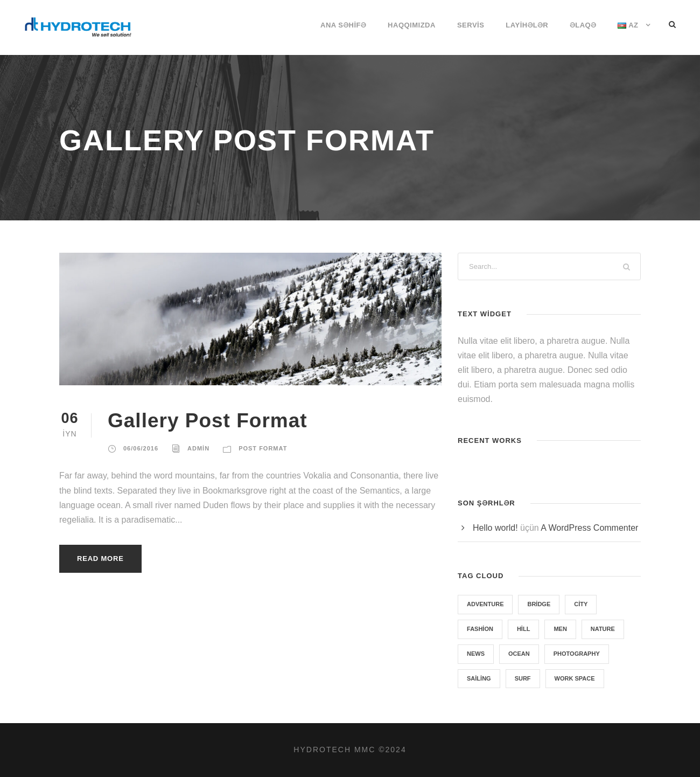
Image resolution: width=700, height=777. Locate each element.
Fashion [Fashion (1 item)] (480, 629)
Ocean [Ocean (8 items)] (519, 654)
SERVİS (471, 25)
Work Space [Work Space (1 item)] (575, 678)
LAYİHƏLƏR (527, 25)
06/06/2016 (141, 448)
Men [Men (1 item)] (560, 629)
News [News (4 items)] (476, 654)
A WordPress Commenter (589, 528)
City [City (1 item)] (581, 604)
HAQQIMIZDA (412, 25)
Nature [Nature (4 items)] (603, 629)
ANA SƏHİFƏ (343, 25)
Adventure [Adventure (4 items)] (485, 604)
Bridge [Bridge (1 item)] (539, 604)
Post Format (263, 448)
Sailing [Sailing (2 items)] (479, 678)
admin (198, 448)
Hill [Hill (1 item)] (523, 629)
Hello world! (495, 528)
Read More (100, 559)
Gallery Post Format (208, 421)
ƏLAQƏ (583, 25)
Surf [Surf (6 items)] (523, 678)
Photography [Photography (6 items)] (577, 654)
